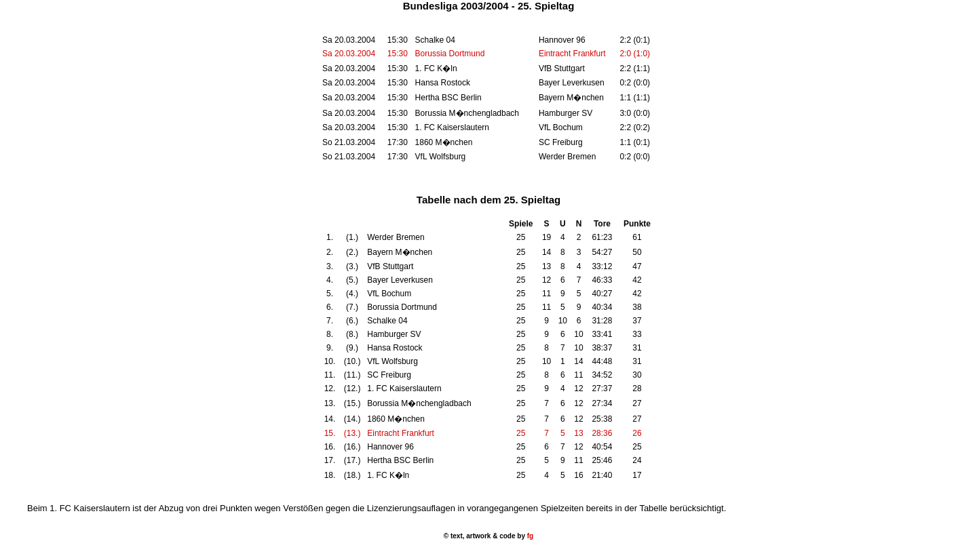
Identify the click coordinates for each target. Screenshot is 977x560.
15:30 (398, 54)
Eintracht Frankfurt (572, 54)
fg (529, 536)
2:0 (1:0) (635, 54)
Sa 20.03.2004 (349, 54)
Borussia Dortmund (450, 54)
